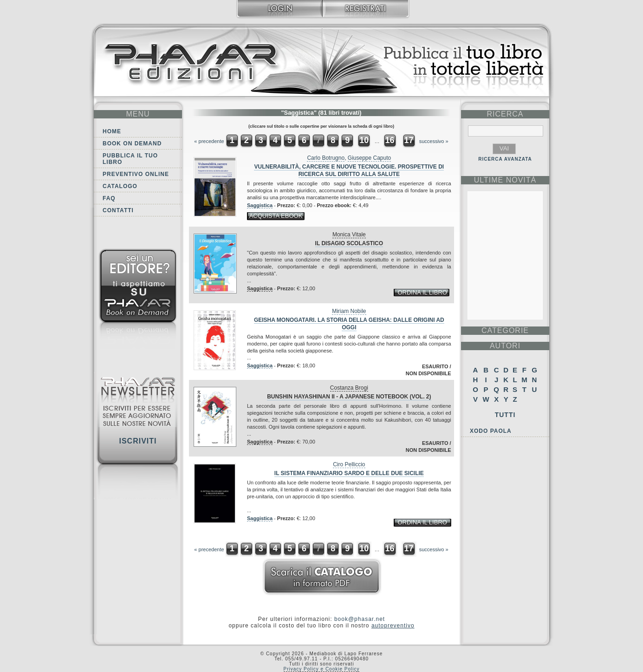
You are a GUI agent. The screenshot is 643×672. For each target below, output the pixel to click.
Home (112, 131)
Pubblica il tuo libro (130, 159)
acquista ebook (276, 216)
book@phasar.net (360, 619)
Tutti (505, 415)
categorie (505, 330)
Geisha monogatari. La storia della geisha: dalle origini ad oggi (349, 324)
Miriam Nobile (349, 311)
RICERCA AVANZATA (505, 159)
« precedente (209, 141)
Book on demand (132, 144)
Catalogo (120, 186)
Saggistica (260, 205)
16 (390, 140)
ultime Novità (505, 180)
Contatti (118, 210)
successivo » (434, 141)
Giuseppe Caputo (369, 158)
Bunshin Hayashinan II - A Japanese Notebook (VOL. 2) (349, 397)
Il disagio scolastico (349, 243)
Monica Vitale (349, 235)
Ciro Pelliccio (349, 464)
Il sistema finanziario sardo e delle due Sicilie (349, 473)
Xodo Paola (491, 431)
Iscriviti (138, 441)
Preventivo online (136, 174)
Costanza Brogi (349, 388)
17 (409, 140)
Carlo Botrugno (326, 158)
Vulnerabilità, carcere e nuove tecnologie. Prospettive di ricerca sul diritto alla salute (349, 170)
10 (364, 140)
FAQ (109, 198)
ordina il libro (422, 292)
